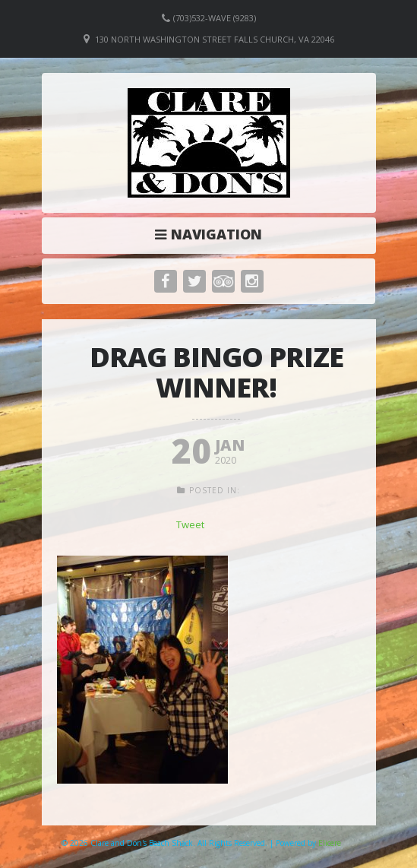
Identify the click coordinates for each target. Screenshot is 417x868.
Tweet (190, 524)
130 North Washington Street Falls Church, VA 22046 (215, 39)
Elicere (330, 843)
